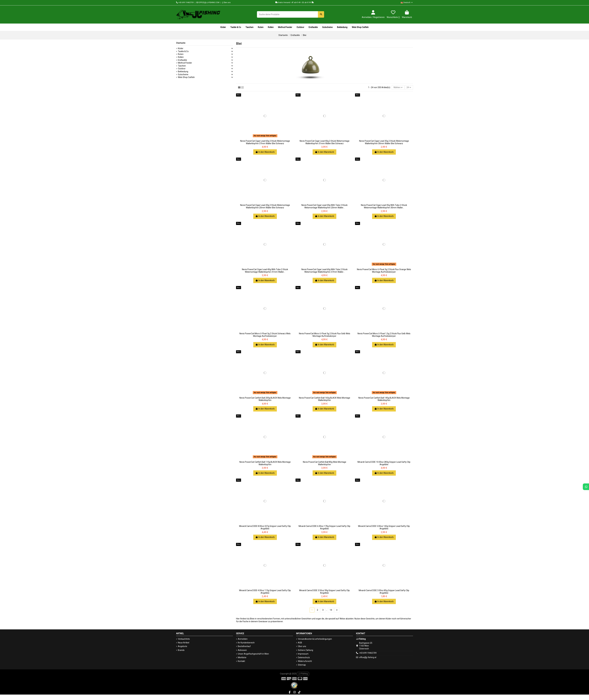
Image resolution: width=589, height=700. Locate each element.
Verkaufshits (184, 639)
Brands (181, 650)
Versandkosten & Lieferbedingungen (315, 639)
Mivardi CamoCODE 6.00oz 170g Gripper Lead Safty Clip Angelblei (324, 527)
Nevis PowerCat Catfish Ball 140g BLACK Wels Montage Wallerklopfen (384, 399)
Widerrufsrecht (305, 661)
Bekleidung (183, 72)
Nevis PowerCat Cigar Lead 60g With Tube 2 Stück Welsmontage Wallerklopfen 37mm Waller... (324, 271)
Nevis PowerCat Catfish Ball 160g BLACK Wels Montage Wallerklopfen (325, 399)
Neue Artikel (184, 643)
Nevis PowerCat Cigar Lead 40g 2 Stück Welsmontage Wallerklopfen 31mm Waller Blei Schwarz (325, 142)
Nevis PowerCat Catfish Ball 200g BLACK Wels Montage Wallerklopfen (265, 399)
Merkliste (242, 657)
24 (409, 87)
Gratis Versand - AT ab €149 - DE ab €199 (294, 3)
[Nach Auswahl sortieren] (398, 87)
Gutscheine (183, 74)
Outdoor (182, 69)
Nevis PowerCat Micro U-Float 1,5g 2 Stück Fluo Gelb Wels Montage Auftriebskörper (384, 335)
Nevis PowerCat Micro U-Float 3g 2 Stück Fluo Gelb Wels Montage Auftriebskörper (325, 335)
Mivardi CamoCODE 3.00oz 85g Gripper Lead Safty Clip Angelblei (384, 592)
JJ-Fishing (303, 674)
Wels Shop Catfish (186, 77)
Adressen (242, 650)
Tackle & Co (183, 51)
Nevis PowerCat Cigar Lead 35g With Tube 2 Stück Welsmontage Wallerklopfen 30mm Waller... (384, 206)
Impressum (303, 654)
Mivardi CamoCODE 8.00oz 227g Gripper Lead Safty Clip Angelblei (265, 527)
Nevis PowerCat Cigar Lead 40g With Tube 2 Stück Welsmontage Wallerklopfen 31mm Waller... (265, 271)
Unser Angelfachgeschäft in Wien (253, 654)
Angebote (183, 646)
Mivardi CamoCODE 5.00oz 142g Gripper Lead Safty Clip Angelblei (384, 527)
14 (331, 610)
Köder (181, 48)
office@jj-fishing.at (368, 657)
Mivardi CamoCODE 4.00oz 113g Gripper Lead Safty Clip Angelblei (265, 592)
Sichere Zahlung (305, 650)
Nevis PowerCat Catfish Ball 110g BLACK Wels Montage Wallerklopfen (265, 463)
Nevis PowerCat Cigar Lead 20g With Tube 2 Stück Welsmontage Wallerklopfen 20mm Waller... (324, 206)
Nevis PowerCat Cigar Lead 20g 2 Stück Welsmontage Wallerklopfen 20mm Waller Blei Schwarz (265, 206)
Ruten (181, 54)
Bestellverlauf (244, 646)
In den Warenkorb (265, 152)
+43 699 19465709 (185, 3)
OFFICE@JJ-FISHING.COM (208, 3)
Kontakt (241, 661)
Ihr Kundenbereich (246, 643)
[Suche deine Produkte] (321, 14)
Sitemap (302, 665)
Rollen (181, 57)
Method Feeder (185, 63)
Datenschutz (304, 657)
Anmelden (243, 639)
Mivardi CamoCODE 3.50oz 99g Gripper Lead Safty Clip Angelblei (324, 592)
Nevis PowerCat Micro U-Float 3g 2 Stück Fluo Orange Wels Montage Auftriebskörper (384, 271)
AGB (300, 643)
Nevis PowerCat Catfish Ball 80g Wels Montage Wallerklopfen (325, 463)
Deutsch (407, 3)
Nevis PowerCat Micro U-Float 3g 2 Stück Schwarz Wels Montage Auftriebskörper (265, 335)
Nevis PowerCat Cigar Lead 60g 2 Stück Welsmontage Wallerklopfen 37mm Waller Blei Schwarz (265, 142)
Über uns (226, 3)
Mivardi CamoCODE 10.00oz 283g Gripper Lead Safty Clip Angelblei (384, 463)
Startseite (181, 43)
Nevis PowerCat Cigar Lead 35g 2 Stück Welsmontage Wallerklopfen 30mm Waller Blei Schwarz (384, 142)
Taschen (182, 66)
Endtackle (182, 60)
